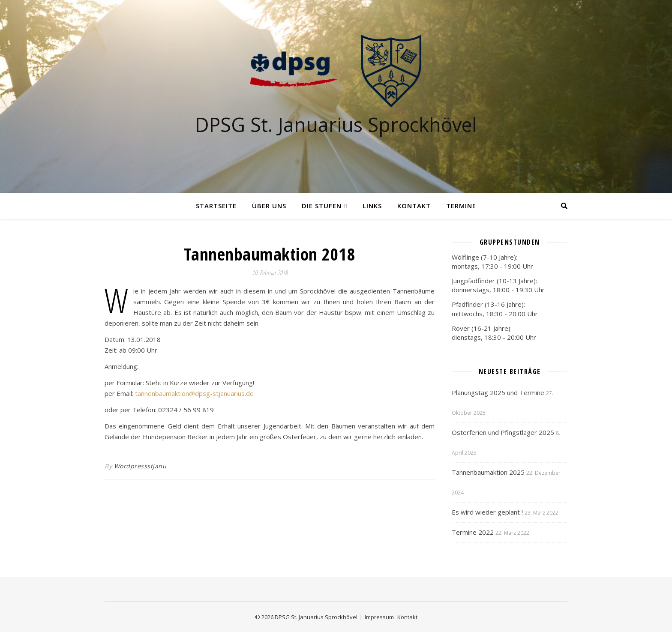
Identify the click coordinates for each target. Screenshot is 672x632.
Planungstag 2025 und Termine (498, 392)
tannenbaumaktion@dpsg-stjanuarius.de (194, 393)
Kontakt (414, 206)
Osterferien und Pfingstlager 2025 (503, 432)
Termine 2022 (473, 532)
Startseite (216, 206)
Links (372, 206)
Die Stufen (322, 206)
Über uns (269, 206)
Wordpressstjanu (140, 466)
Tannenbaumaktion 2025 (488, 472)
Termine (461, 206)
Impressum (379, 617)
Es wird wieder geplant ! (487, 512)
